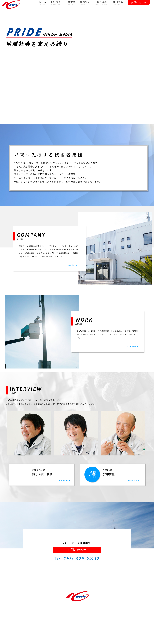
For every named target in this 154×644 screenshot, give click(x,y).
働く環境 (102, 3)
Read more (73, 265)
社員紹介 (85, 3)
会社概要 (56, 3)
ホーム (42, 3)
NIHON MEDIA (75, 632)
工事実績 (70, 3)
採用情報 (118, 3)
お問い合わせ (139, 2)
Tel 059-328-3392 (77, 559)
